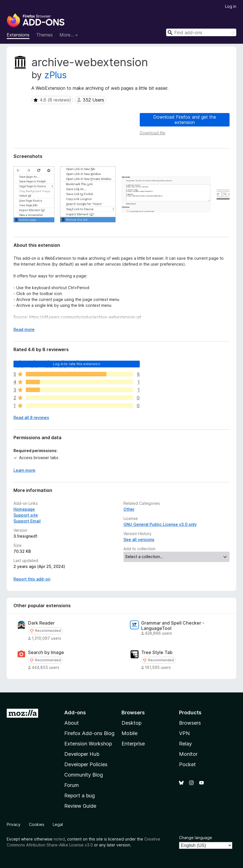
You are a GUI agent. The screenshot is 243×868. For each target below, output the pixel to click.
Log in (231, 6)
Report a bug (80, 796)
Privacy (14, 824)
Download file (153, 133)
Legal (58, 824)
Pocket (187, 764)
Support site (26, 515)
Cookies (37, 824)
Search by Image (46, 652)
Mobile (129, 733)
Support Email (27, 521)
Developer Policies (86, 764)
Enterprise (133, 744)
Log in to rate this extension (77, 364)
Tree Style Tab (157, 652)
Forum (72, 785)
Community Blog (84, 775)
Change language (196, 838)
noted (59, 839)
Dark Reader (41, 623)
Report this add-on (32, 579)
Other (129, 509)
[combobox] (201, 32)
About (72, 723)
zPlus (56, 75)
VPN (184, 733)
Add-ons (75, 712)
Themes (44, 35)
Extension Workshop (88, 744)
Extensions (18, 35)
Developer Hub (82, 754)
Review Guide (80, 806)
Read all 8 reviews (31, 417)
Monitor (188, 754)
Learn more (24, 470)
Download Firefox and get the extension (185, 120)
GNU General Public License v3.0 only (160, 524)
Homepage (24, 509)
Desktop (131, 723)
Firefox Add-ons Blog (89, 733)
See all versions (139, 539)
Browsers (190, 723)
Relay (185, 744)
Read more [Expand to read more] (24, 329)
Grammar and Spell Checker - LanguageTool (173, 626)
